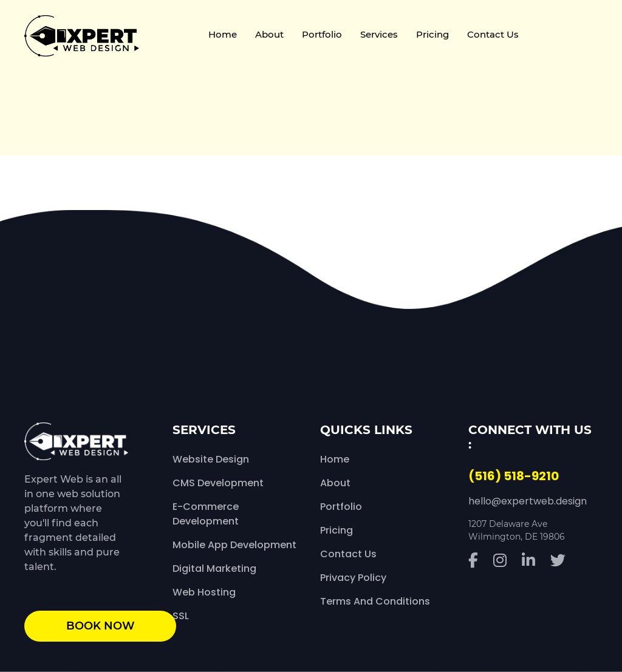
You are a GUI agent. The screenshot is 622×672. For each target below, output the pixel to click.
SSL (181, 616)
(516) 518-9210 (514, 476)
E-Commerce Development (206, 514)
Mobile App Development (234, 545)
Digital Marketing (214, 568)
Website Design (211, 459)
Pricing (432, 34)
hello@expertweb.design (528, 501)
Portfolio (322, 34)
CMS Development (218, 483)
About (269, 34)
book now (101, 626)
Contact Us (493, 34)
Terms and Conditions (375, 601)
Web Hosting (204, 592)
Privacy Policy (353, 578)
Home (223, 34)
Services (379, 34)
